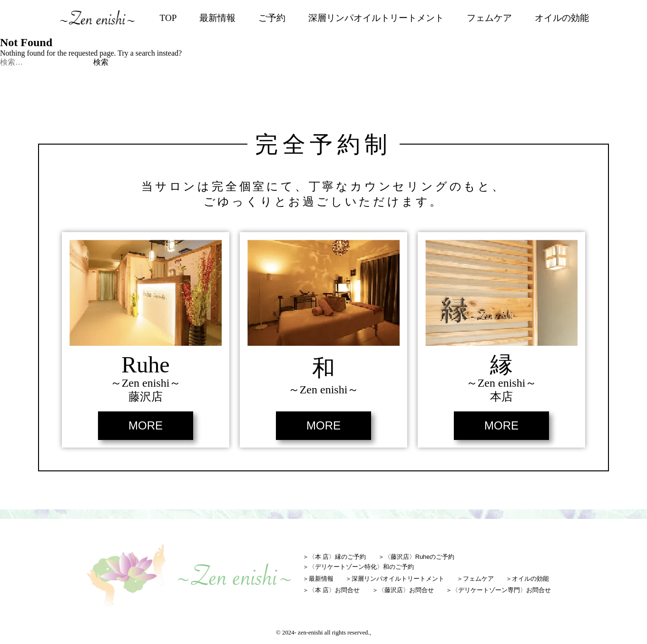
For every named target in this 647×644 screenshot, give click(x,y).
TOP (168, 18)
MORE (146, 425)
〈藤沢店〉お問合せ (406, 590)
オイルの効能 (562, 18)
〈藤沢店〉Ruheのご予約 (420, 557)
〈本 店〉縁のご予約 (338, 557)
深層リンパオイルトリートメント (376, 18)
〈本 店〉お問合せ (334, 590)
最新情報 (217, 18)
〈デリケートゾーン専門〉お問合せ (501, 590)
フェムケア (489, 18)
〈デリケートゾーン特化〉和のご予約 (361, 567)
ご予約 (272, 18)
